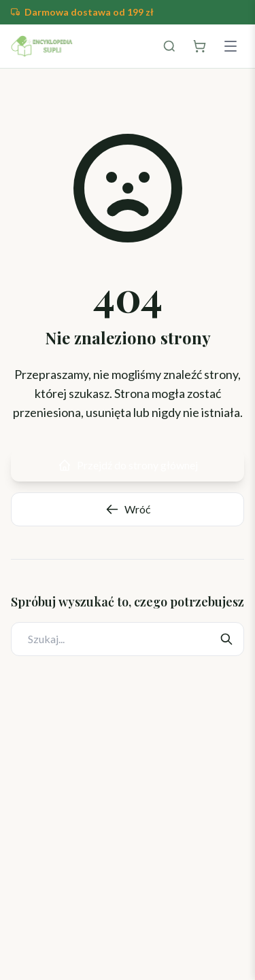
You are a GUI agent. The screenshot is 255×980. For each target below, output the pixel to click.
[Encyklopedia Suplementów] (42, 46)
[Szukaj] (169, 46)
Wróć (128, 509)
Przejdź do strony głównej (128, 465)
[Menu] (231, 46)
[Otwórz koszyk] (199, 46)
